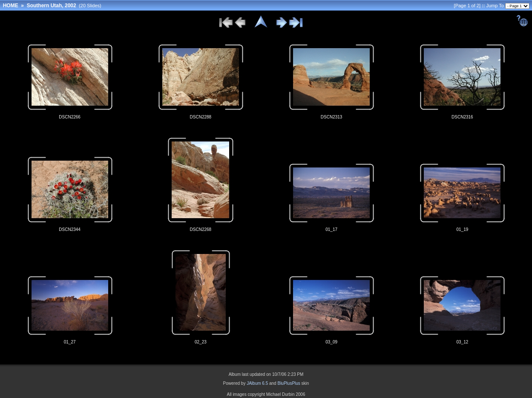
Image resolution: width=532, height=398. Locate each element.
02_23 (201, 342)
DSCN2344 (70, 229)
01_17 (331, 229)
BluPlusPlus (289, 383)
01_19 (462, 229)
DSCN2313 (332, 117)
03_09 (331, 342)
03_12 (462, 342)
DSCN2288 (201, 117)
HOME (11, 6)
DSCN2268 (201, 229)
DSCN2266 (70, 117)
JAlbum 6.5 (257, 383)
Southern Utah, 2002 (52, 6)
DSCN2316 (462, 117)
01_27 (70, 342)
